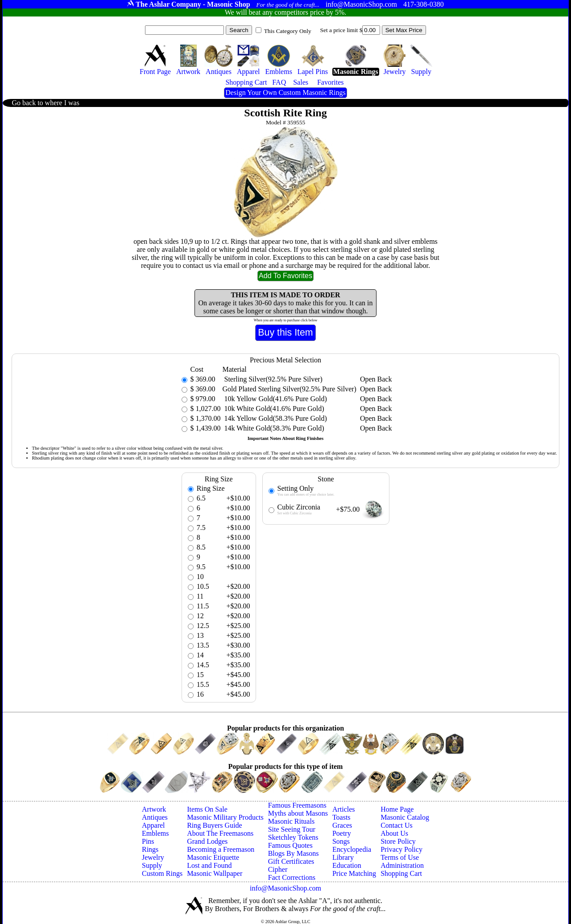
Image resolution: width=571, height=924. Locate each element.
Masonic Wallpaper (215, 873)
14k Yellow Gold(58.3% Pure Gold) (275, 418)
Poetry (342, 833)
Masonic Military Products (225, 817)
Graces (342, 825)
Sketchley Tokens (293, 837)
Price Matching (354, 873)
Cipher (278, 869)
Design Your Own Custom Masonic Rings (285, 92)
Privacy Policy (401, 849)
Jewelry (153, 857)
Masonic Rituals (291, 821)
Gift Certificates (291, 861)
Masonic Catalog (405, 817)
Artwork (154, 809)
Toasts (341, 817)
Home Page (397, 809)
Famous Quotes (290, 845)
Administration (402, 865)
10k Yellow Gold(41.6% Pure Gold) (275, 399)
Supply (152, 865)
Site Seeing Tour (292, 829)
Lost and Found (209, 865)
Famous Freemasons (297, 805)
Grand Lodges (207, 841)
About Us (394, 833)
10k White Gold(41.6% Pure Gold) (273, 409)
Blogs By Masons (294, 853)
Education (347, 865)
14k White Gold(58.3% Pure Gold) (273, 428)
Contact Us (397, 825)
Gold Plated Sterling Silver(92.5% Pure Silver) (290, 389)
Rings (150, 849)
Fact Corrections (292, 877)
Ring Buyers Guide (215, 825)
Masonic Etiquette (213, 857)
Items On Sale (207, 809)
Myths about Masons (298, 813)
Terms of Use (400, 857)
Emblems (155, 833)
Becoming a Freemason (221, 849)
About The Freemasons (220, 833)
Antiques (155, 817)
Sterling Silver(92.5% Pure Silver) (273, 379)
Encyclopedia (352, 849)
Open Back (376, 379)
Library (343, 857)
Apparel (153, 825)
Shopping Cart (401, 873)
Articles (344, 809)
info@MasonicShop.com (285, 888)
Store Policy (398, 841)
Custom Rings (162, 873)
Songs (341, 841)
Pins (148, 841)
